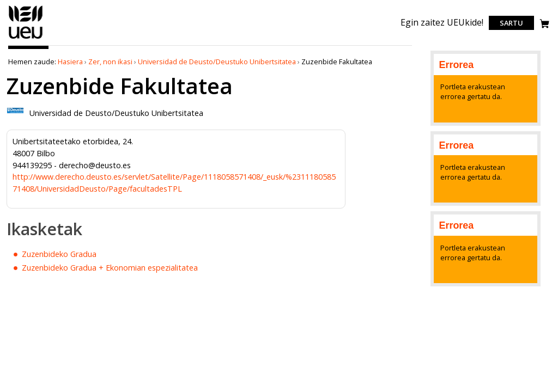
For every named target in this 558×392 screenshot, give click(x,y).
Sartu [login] (511, 23)
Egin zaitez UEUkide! (442, 22)
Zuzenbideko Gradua (59, 254)
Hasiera (70, 62)
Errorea (457, 65)
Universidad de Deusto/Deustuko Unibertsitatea (217, 62)
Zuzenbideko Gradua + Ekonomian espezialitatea (110, 268)
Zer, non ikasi (110, 62)
